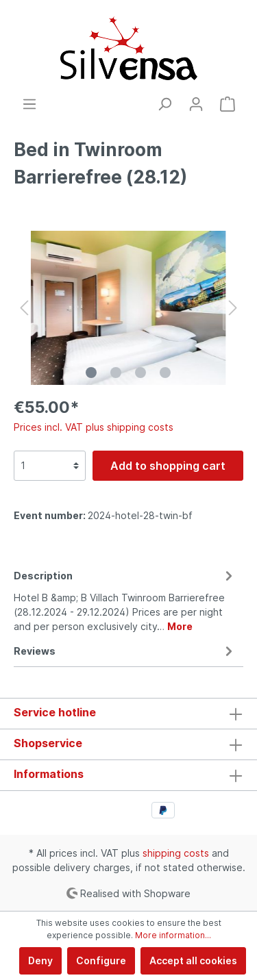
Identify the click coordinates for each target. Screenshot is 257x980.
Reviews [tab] (125, 651)
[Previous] (24, 308)
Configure (101, 960)
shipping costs (176, 853)
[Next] (233, 308)
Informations (49, 774)
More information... (173, 935)
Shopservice (48, 743)
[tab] (125, 599)
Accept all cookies (193, 960)
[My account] (196, 104)
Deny (40, 960)
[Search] (164, 104)
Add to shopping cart (168, 466)
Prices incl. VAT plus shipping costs (94, 427)
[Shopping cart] (228, 104)
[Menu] (29, 104)
